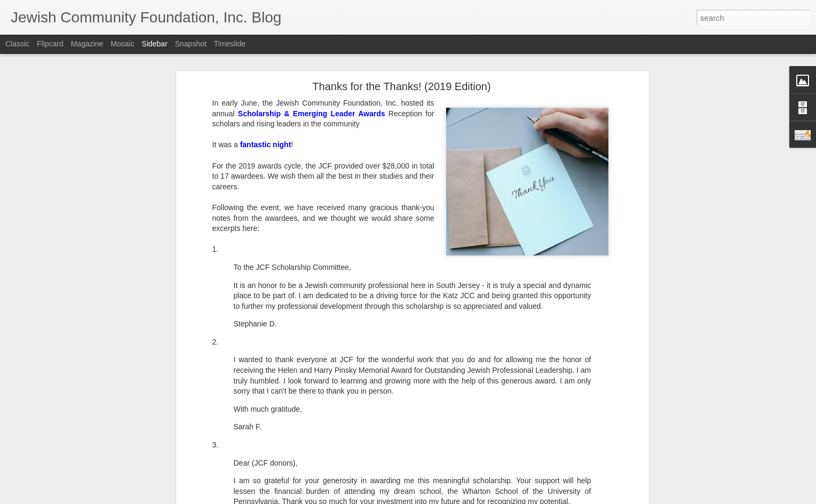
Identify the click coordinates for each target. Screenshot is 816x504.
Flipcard (50, 44)
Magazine (87, 44)
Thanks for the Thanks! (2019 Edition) (401, 86)
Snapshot (191, 44)
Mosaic (122, 44)
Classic (17, 44)
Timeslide (230, 44)
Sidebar (155, 44)
